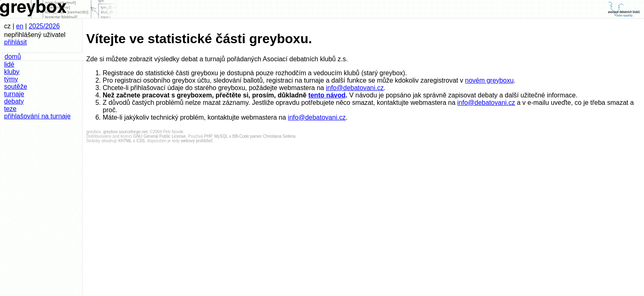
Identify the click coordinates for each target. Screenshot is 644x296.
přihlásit (15, 42)
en (20, 26)
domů (13, 57)
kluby (12, 72)
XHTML (125, 141)
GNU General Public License (160, 136)
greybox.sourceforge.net (125, 132)
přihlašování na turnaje (37, 116)
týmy (11, 79)
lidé (9, 64)
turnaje (14, 94)
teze (10, 109)
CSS (141, 141)
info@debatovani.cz (355, 88)
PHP (208, 136)
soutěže (16, 87)
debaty (14, 101)
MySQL (221, 136)
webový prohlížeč (197, 141)
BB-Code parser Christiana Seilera (264, 136)
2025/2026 (44, 26)
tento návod (327, 95)
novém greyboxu (489, 80)
